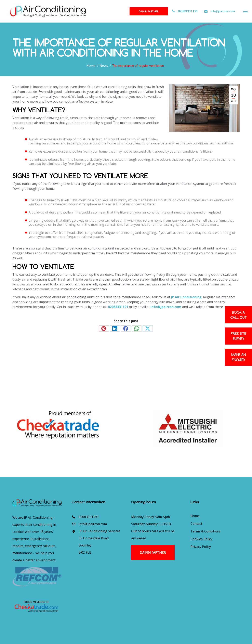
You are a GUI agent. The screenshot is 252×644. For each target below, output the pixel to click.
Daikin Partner (149, 11)
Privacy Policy (201, 547)
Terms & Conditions (206, 531)
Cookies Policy (201, 539)
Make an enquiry (238, 357)
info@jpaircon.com (223, 11)
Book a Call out (238, 315)
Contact (196, 524)
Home (195, 516)
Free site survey (238, 336)
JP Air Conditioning (186, 297)
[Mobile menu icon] (245, 11)
